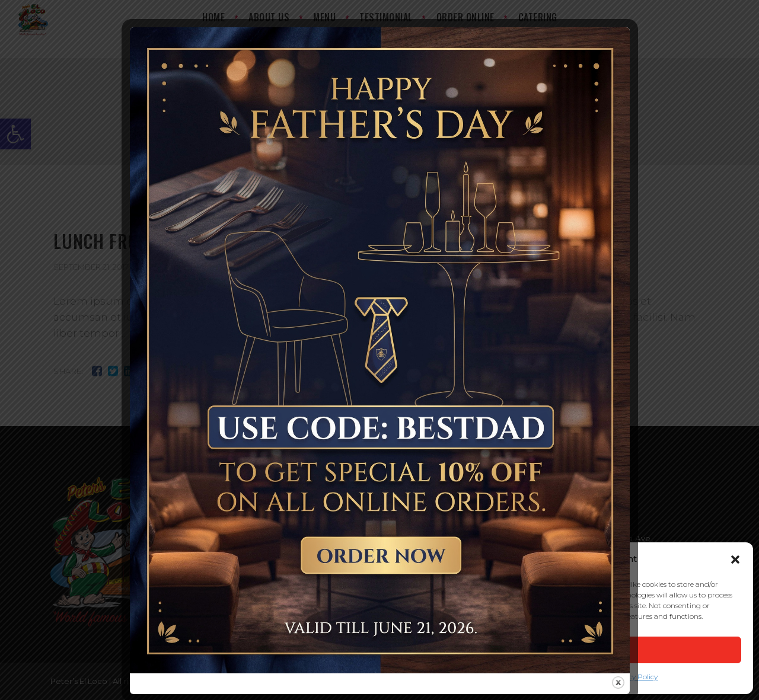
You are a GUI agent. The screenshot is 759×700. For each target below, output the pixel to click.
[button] (735, 560)
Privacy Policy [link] (634, 677)
